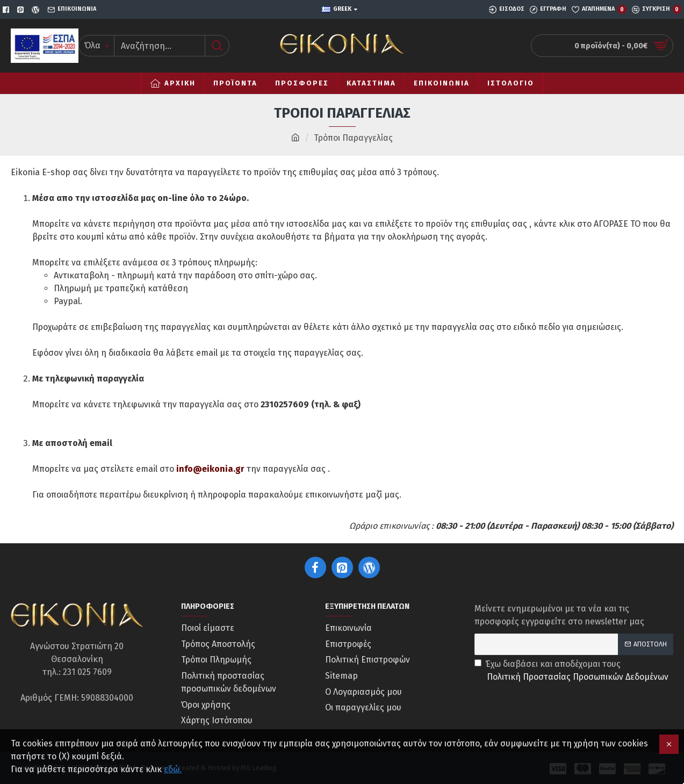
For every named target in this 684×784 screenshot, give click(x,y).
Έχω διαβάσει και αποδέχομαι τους (572, 671)
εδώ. (173, 769)
